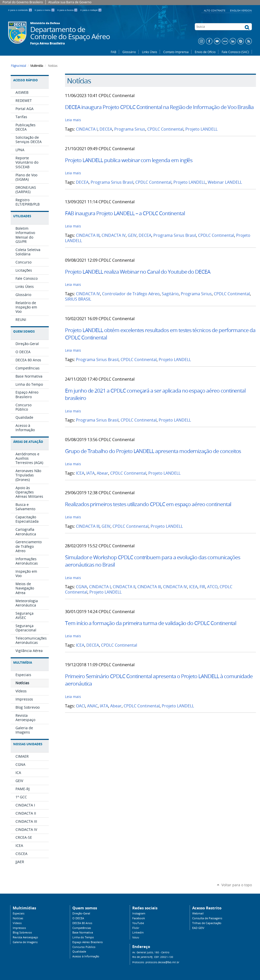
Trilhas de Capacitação (207, 923)
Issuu (136, 937)
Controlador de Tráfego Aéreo (131, 294)
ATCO (212, 587)
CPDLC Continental (165, 129)
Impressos (19, 928)
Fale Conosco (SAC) (235, 52)
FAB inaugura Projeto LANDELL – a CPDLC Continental (125, 213)
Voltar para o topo (237, 885)
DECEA (106, 129)
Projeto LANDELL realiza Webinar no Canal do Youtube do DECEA (138, 272)
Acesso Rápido (26, 80)
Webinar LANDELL (225, 182)
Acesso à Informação (86, 956)
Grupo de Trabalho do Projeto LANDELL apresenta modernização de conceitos (153, 451)
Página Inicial (18, 66)
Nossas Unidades (28, 744)
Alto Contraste (215, 10)
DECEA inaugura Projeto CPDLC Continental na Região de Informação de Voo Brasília (159, 107)
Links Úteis (150, 52)
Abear (102, 473)
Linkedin (138, 932)
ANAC (92, 706)
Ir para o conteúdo (20, 10)
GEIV (132, 235)
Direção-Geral (81, 913)
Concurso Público (84, 947)
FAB (113, 52)
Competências (82, 928)
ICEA (80, 473)
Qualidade (79, 952)
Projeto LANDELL (201, 129)
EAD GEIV (198, 928)
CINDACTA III (88, 235)
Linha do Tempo (83, 937)
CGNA (82, 587)
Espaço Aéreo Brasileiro (88, 942)
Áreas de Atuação (28, 442)
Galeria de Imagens (25, 942)
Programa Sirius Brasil (112, 182)
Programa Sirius (130, 129)
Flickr (136, 928)
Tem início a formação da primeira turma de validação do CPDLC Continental (151, 623)
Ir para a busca (68, 10)
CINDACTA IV (114, 235)
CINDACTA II (124, 587)
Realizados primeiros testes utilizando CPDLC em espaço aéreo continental (148, 504)
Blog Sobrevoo (22, 932)
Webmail (198, 913)
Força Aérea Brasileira (47, 43)
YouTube (138, 923)
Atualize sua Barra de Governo (70, 2)
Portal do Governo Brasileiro (23, 2)
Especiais (19, 913)
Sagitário (170, 294)
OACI (80, 706)
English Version (241, 10)
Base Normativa (83, 932)
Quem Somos (24, 331)
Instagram (139, 913)
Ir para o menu (45, 10)
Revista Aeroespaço (25, 937)
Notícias (18, 918)
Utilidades (22, 216)
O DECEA (78, 918)
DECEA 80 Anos (82, 923)
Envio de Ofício (205, 52)
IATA (91, 473)
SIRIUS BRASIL (78, 299)
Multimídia (23, 663)
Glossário (129, 52)
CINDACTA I (87, 129)
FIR (202, 587)
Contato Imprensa (176, 52)
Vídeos (17, 923)
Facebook (139, 918)
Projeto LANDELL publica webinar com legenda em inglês (129, 160)
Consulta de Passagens (207, 918)
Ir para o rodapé (91, 10)
